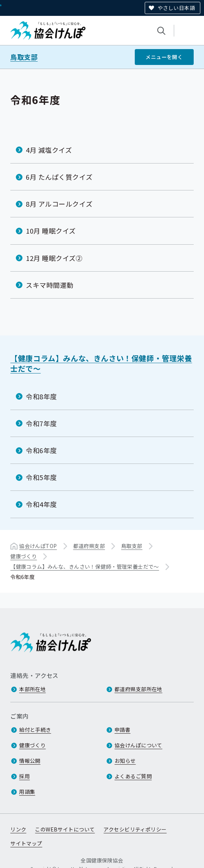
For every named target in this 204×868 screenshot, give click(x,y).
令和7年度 (41, 423)
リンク (18, 829)
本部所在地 (32, 689)
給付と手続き (35, 730)
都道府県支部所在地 (138, 689)
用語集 (27, 792)
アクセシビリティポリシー (135, 829)
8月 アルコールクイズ (59, 204)
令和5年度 (41, 477)
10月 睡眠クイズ (51, 231)
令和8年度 (41, 396)
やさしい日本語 (176, 8)
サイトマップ (26, 843)
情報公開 (30, 761)
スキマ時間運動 (50, 285)
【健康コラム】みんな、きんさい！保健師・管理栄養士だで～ (101, 363)
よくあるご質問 (133, 776)
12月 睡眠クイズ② (54, 258)
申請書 (122, 730)
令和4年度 (41, 504)
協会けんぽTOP (38, 545)
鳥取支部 (24, 57)
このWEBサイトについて (65, 829)
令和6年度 (41, 450)
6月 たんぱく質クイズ (59, 177)
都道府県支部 (89, 545)
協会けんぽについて (138, 745)
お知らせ (125, 761)
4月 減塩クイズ (49, 150)
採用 (24, 776)
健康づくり (24, 556)
